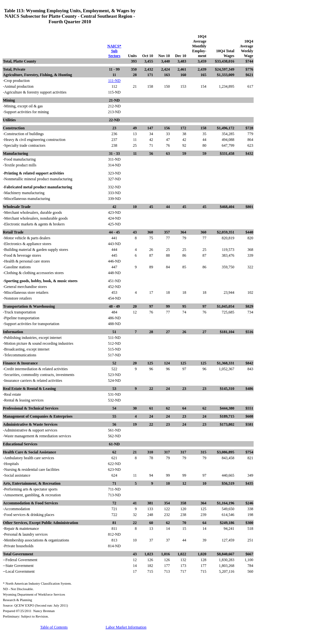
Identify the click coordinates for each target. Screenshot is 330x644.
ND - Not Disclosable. (18, 589)
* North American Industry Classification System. (37, 584)
